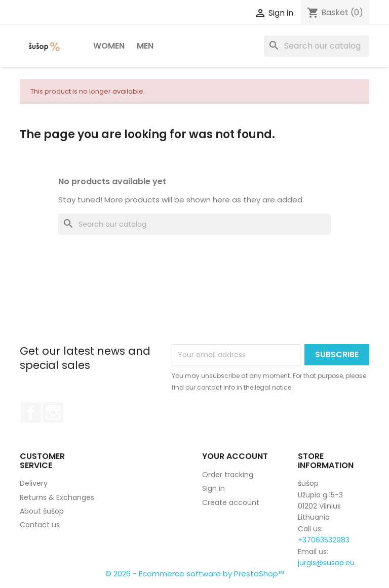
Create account (231, 502)
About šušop (42, 511)
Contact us (40, 525)
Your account (235, 456)
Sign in (213, 488)
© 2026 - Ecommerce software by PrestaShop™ (195, 574)
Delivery (34, 483)
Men (145, 46)
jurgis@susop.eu (326, 563)
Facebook (31, 412)
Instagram (53, 412)
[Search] (317, 46)
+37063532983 (324, 540)
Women (109, 46)
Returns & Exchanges (57, 497)
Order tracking (228, 475)
